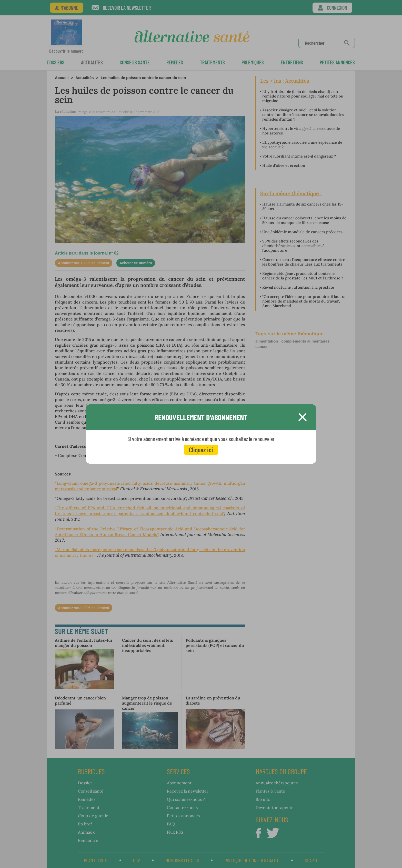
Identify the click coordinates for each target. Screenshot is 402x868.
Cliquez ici (201, 450)
